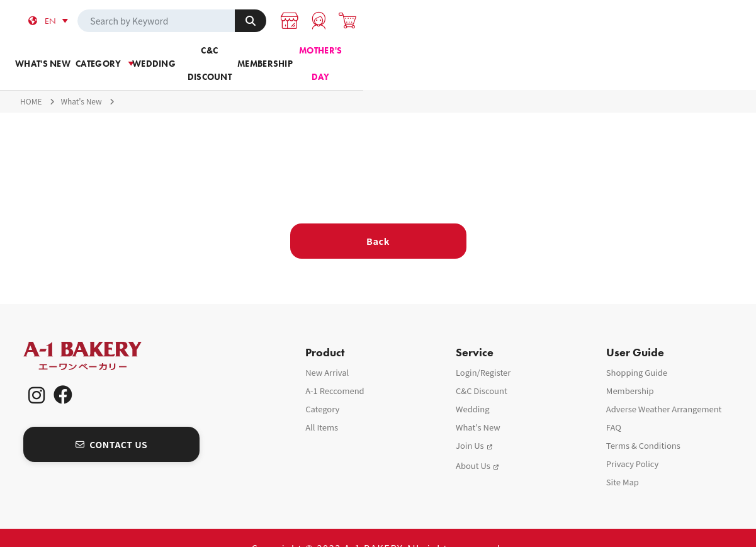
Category (228, 56)
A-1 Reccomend (335, 370)
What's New (81, 80)
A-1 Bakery (99, 335)
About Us (473, 445)
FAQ (614, 406)
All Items (322, 406)
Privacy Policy (632, 443)
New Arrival (327, 352)
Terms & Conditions (643, 425)
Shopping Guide (637, 352)
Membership (528, 56)
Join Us (470, 425)
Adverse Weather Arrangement (664, 388)
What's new (128, 56)
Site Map (623, 461)
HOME (31, 80)
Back (378, 220)
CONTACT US (112, 423)
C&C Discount (428, 56)
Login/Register (483, 352)
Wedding (328, 56)
